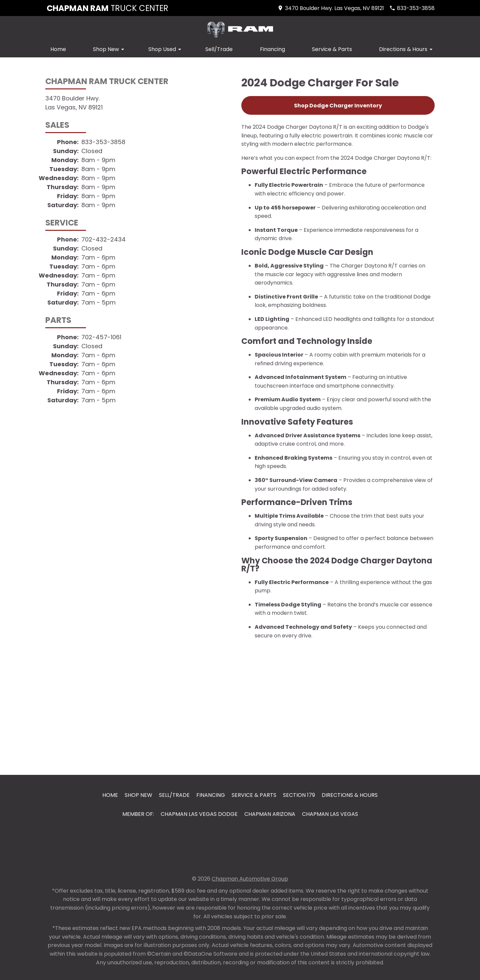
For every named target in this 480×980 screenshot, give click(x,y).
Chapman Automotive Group (250, 879)
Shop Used (166, 49)
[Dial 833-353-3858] (412, 8)
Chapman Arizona (270, 814)
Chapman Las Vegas (330, 814)
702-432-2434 (103, 239)
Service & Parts (332, 49)
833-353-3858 (103, 142)
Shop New (110, 49)
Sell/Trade (219, 49)
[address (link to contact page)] (331, 8)
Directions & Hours (407, 49)
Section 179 (299, 795)
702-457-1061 (101, 337)
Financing (272, 49)
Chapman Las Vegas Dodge (199, 814)
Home (58, 49)
